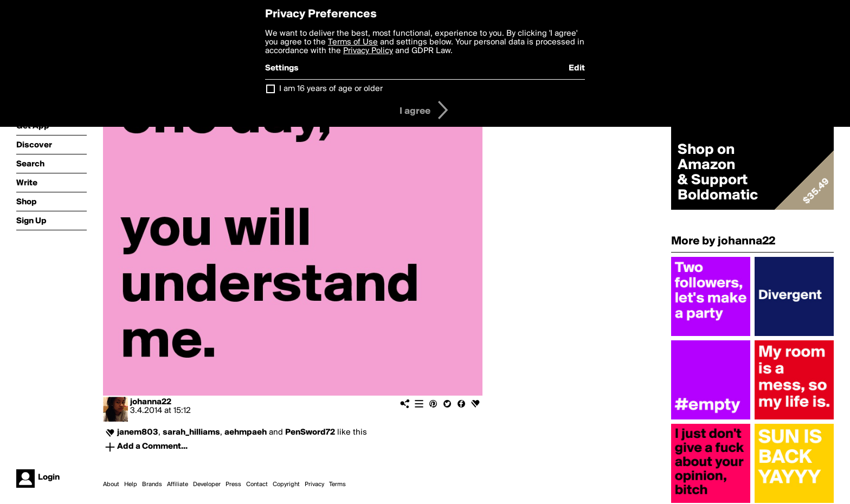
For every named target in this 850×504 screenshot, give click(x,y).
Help (131, 484)
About (111, 484)
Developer (207, 484)
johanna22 (151, 402)
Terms (337, 484)
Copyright (286, 484)
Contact (257, 484)
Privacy (314, 484)
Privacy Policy (368, 51)
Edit (577, 68)
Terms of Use (353, 42)
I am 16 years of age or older (331, 89)
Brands (152, 484)
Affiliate (178, 484)
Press (233, 484)
